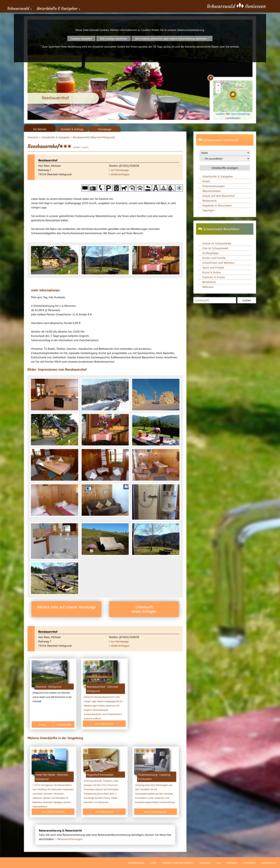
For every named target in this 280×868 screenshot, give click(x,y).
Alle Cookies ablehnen (113, 38)
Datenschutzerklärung (191, 30)
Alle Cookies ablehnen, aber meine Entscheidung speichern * (172, 38)
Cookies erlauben (81, 38)
